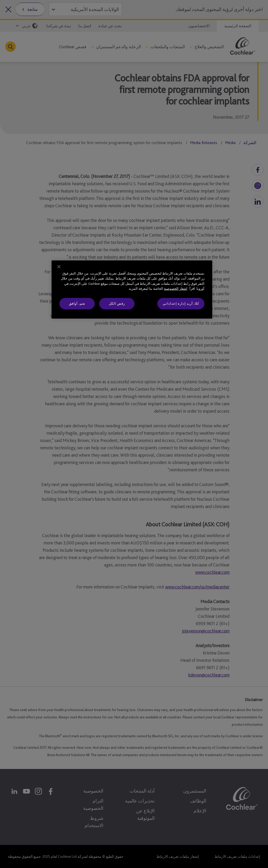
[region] (132, 290)
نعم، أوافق (77, 304)
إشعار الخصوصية (176, 289)
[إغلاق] (59, 267)
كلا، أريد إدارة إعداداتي (181, 304)
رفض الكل (117, 304)
